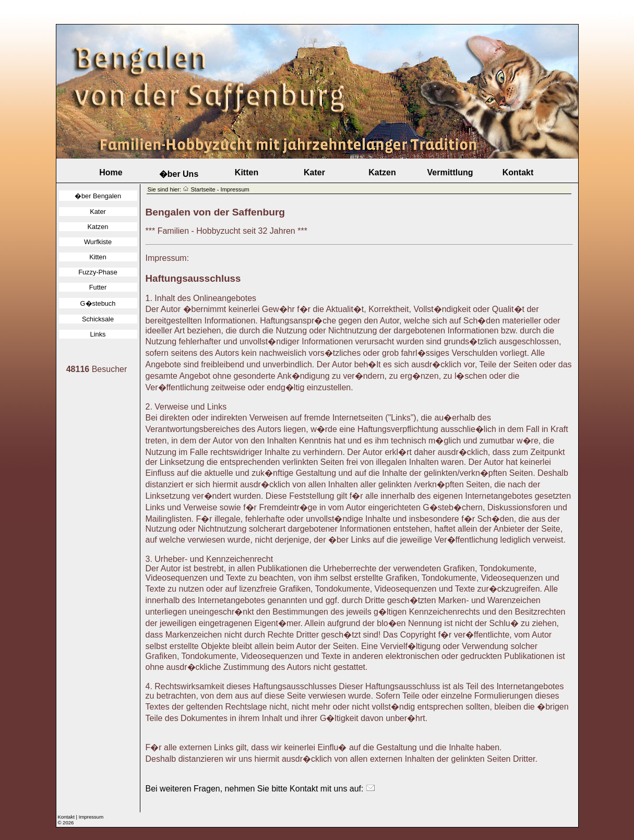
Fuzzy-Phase (98, 272)
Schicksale (98, 319)
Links (98, 334)
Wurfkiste (98, 242)
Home (111, 172)
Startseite (203, 189)
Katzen (382, 172)
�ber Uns (179, 174)
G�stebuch (98, 303)
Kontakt (518, 172)
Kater (314, 172)
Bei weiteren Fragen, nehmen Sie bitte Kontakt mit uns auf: (260, 789)
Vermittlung (450, 172)
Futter (98, 287)
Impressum (91, 817)
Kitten (247, 172)
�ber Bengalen (98, 196)
